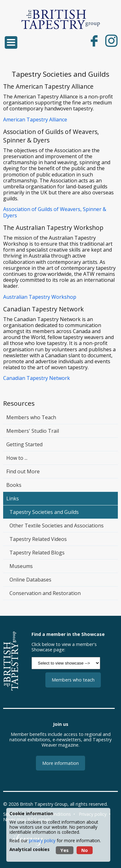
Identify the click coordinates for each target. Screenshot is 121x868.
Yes (65, 850)
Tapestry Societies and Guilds (44, 512)
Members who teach (73, 680)
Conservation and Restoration (45, 593)
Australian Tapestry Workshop (40, 297)
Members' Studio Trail (33, 431)
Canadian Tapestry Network (37, 378)
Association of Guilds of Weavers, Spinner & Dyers (55, 212)
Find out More (23, 471)
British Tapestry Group (44, 804)
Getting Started (24, 444)
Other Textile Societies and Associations (57, 526)
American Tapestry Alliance (35, 120)
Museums (21, 566)
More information (60, 763)
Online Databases (30, 580)
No (85, 850)
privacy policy (42, 840)
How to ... (17, 458)
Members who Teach (31, 417)
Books (14, 485)
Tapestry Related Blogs (37, 553)
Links (13, 498)
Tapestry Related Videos (38, 539)
